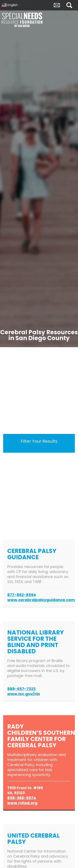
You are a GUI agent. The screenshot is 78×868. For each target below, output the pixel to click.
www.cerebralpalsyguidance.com (41, 600)
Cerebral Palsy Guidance (32, 554)
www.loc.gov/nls (24, 694)
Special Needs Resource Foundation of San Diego (22, 20)
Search (69, 5)
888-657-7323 (21, 689)
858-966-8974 (22, 798)
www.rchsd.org (22, 803)
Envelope (57, 5)
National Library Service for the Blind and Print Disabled (36, 642)
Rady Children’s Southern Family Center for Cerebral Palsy (41, 736)
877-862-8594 (22, 595)
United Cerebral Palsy (33, 839)
